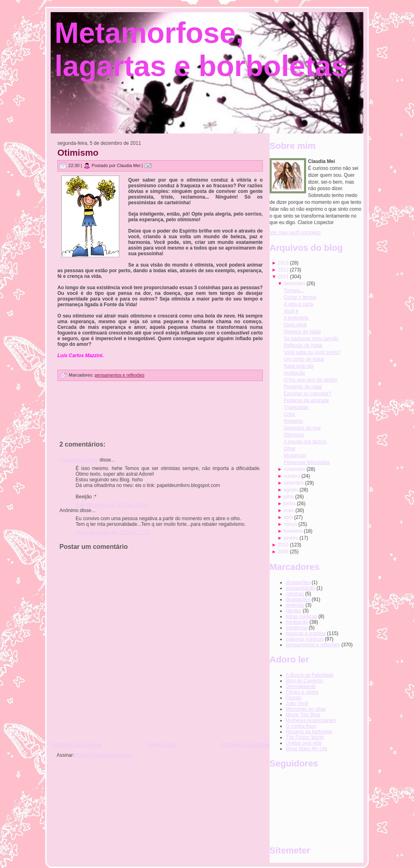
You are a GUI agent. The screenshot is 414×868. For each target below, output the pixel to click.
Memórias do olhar (306, 709)
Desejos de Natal (302, 332)
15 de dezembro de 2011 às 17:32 (113, 532)
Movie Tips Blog (303, 715)
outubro (292, 476)
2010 (283, 545)
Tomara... (294, 290)
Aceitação (295, 373)
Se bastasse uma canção (311, 339)
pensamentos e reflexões (119, 375)
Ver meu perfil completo (295, 233)
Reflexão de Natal (303, 345)
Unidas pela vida (304, 743)
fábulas (294, 611)
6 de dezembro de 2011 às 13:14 (111, 505)
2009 (283, 552)
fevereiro (293, 531)
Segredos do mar (302, 428)
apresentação (301, 588)
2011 (283, 277)
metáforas (297, 628)
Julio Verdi (297, 703)
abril (288, 517)
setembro (294, 483)
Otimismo (78, 153)
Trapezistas (296, 407)
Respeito (293, 421)
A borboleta (296, 318)
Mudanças (295, 455)
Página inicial (162, 745)
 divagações (298, 582)
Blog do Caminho (304, 681)
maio (289, 510)
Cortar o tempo (300, 297)
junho (289, 504)
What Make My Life (307, 749)
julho (288, 497)
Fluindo (294, 698)
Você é (291, 311)
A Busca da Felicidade (310, 675)
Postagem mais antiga (246, 745)
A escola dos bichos (305, 442)
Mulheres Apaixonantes (311, 720)
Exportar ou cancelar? (307, 394)
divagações (298, 599)
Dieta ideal (295, 325)
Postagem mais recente (76, 745)
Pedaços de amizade (306, 400)
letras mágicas (301, 616)
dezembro (294, 284)
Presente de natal (303, 387)
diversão (295, 605)
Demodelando (301, 686)
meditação (297, 622)
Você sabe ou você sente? (312, 352)
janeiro (291, 538)
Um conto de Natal (304, 359)
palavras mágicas (305, 639)
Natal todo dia (299, 366)
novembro (294, 469)
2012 (283, 270)
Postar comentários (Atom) (105, 755)
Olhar (290, 449)
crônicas (295, 594)
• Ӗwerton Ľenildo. (79, 460)
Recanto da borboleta (309, 732)
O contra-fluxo (301, 726)
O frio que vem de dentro (311, 380)
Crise (289, 414)
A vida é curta (299, 304)
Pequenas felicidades (307, 462)
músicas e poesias (306, 633)
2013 (283, 263)
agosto (291, 490)
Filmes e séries (302, 692)
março (290, 524)
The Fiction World (305, 737)
